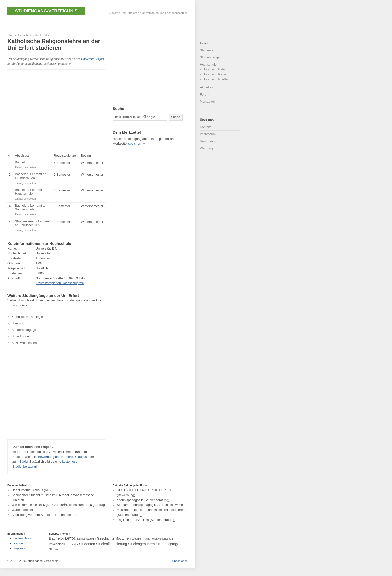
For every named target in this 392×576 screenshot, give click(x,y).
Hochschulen (209, 65)
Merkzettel (207, 102)
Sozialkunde (20, 336)
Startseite (207, 50)
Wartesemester (22, 510)
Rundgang (207, 141)
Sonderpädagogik (24, 330)
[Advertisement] (98, 21)
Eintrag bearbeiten (25, 168)
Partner (19, 543)
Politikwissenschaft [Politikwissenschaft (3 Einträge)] (162, 539)
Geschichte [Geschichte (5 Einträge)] (106, 538)
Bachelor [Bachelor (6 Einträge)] (57, 538)
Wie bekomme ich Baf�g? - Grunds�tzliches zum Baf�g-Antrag (58, 505)
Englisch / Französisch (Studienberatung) (146, 520)
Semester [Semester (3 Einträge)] (72, 544)
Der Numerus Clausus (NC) (31, 490)
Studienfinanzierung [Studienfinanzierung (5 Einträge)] (111, 544)
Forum (22, 452)
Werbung (206, 148)
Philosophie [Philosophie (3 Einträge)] (134, 539)
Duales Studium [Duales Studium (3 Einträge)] (87, 539)
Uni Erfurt (41, 35)
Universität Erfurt (92, 59)
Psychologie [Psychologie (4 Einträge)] (57, 544)
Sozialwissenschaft (25, 343)
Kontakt (205, 127)
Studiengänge (210, 57)
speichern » (137, 144)
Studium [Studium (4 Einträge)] (55, 549)
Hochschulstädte (216, 79)
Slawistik (18, 323)
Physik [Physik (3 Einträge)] (146, 539)
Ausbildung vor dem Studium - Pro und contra (44, 515)
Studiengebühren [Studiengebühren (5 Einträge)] (141, 544)
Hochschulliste (215, 69)
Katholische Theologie (27, 317)
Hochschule (24, 35)
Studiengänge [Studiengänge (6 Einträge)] (168, 544)
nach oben (181, 561)
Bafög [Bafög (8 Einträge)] (71, 538)
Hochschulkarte (215, 74)
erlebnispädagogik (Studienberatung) (143, 500)
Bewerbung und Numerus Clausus (63, 457)
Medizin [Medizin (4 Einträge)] (121, 539)
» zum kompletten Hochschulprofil (60, 283)
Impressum (208, 134)
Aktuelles (206, 87)
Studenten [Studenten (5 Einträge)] (87, 544)
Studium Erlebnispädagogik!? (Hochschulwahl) (150, 505)
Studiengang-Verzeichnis (46, 11)
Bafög (24, 462)
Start (10, 35)
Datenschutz (22, 538)
